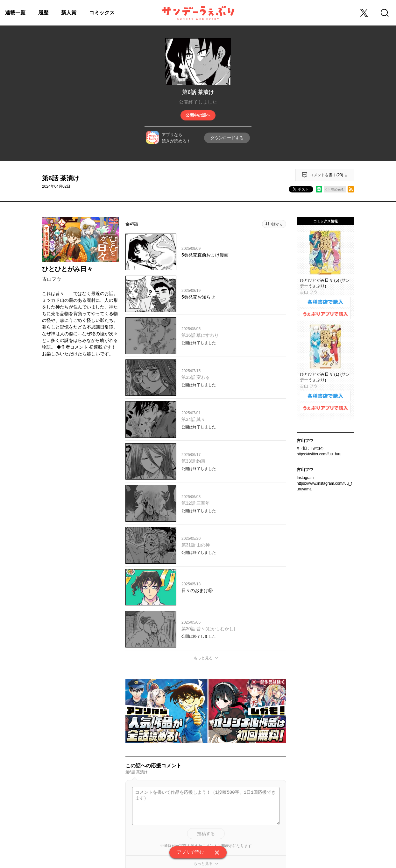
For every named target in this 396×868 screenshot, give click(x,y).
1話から (276, 224)
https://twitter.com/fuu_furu (319, 454)
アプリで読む (190, 852)
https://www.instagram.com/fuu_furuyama (324, 486)
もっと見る (203, 658)
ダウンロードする (227, 138)
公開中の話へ (198, 115)
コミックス (102, 13)
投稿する (206, 834)
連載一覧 (15, 13)
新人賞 (69, 13)
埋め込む (338, 189)
